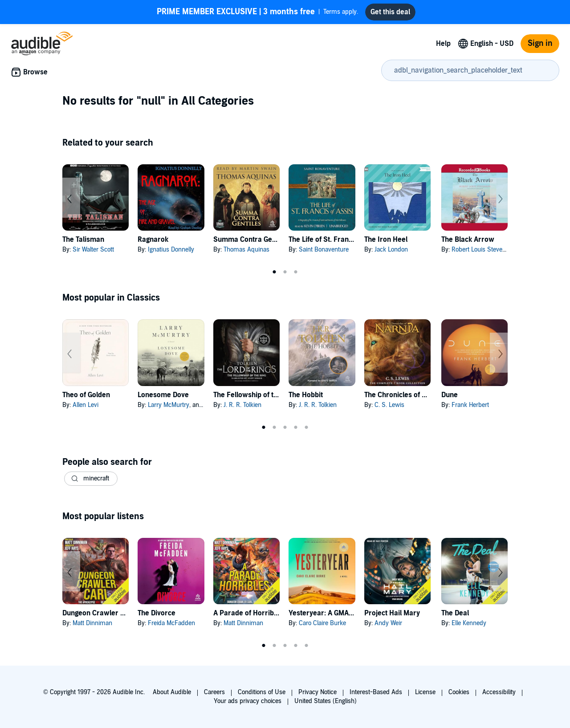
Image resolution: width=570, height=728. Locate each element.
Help (443, 44)
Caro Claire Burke (322, 623)
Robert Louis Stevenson (484, 250)
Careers (214, 692)
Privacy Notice (318, 692)
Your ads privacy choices (248, 701)
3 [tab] (296, 272)
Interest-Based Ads (376, 692)
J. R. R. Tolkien (242, 405)
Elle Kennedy (469, 623)
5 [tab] (306, 427)
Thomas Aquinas (246, 250)
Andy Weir (388, 623)
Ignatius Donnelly (171, 250)
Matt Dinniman (92, 623)
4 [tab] (296, 427)
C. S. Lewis (389, 405)
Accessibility (499, 692)
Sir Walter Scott (93, 250)
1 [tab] (274, 272)
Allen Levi (85, 405)
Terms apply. (257, 12)
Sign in (540, 43)
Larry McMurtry (169, 405)
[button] (91, 479)
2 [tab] (285, 272)
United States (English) (326, 701)
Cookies (459, 692)
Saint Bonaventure (324, 250)
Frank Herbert (470, 405)
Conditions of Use (262, 692)
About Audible (172, 692)
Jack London (391, 250)
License (425, 692)
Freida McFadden (171, 623)
